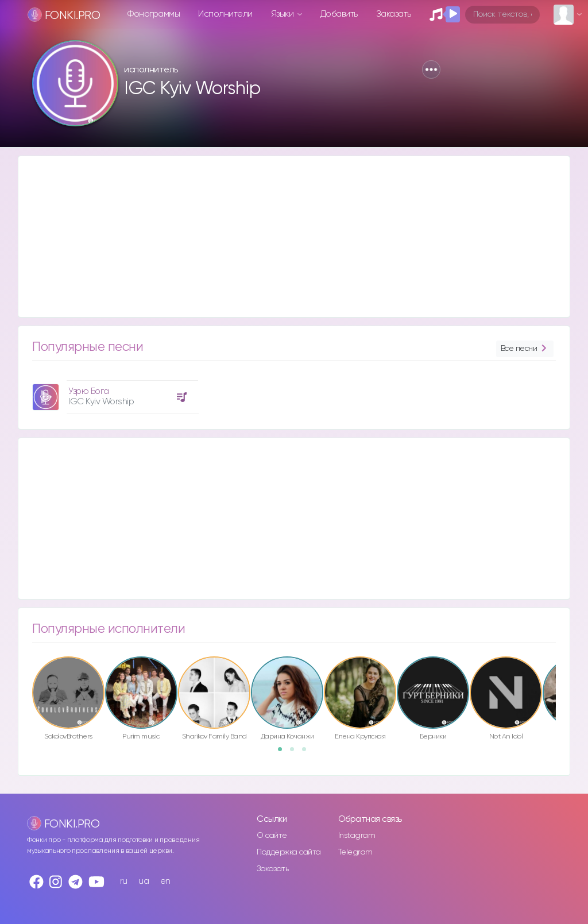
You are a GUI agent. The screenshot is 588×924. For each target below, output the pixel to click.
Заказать (394, 14)
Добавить (339, 14)
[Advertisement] (294, 237)
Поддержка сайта (289, 852)
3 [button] (308, 753)
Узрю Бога (89, 391)
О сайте (272, 836)
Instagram (357, 836)
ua (144, 881)
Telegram (355, 852)
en (165, 881)
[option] (114, 393)
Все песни (525, 349)
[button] (431, 69)
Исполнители (225, 14)
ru (124, 881)
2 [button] (296, 753)
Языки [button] (283, 14)
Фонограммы (154, 14)
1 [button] (284, 753)
